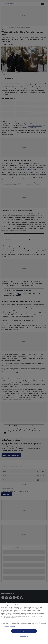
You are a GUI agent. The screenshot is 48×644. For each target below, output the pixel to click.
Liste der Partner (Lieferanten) (8, 627)
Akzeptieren (24, 631)
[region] (24, 623)
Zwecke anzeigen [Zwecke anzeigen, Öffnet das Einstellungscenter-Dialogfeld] (24, 636)
